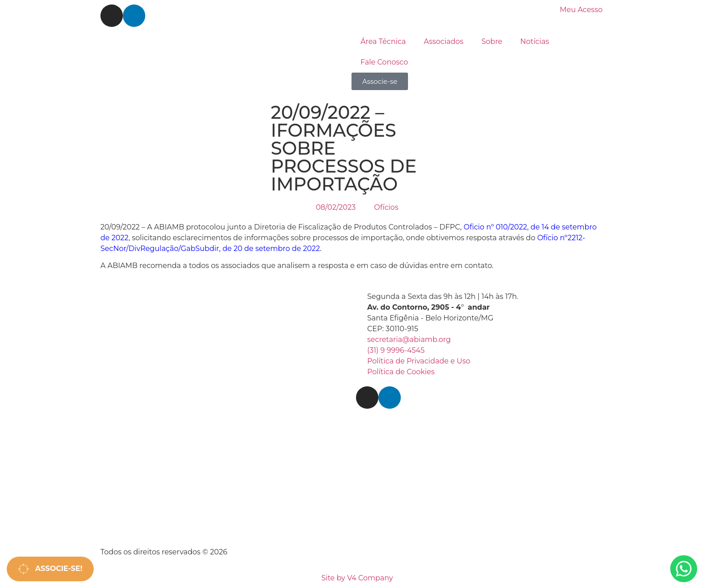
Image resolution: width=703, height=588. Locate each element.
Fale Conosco (384, 62)
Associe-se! (50, 569)
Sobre (492, 41)
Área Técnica (383, 41)
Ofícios (386, 207)
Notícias (534, 41)
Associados (443, 41)
